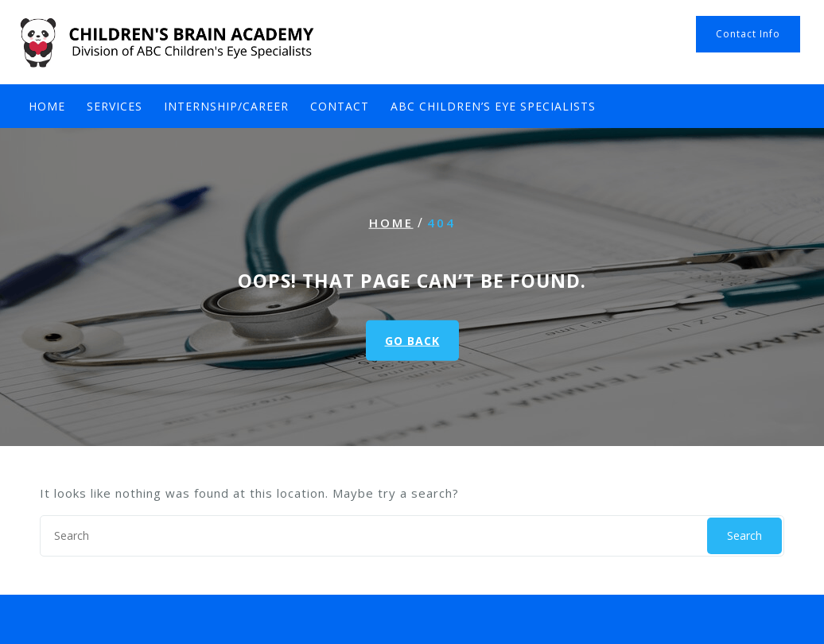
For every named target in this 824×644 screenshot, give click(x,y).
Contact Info (748, 34)
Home (47, 106)
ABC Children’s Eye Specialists (493, 106)
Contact (340, 106)
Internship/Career (226, 106)
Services (115, 106)
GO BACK (412, 340)
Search (744, 535)
